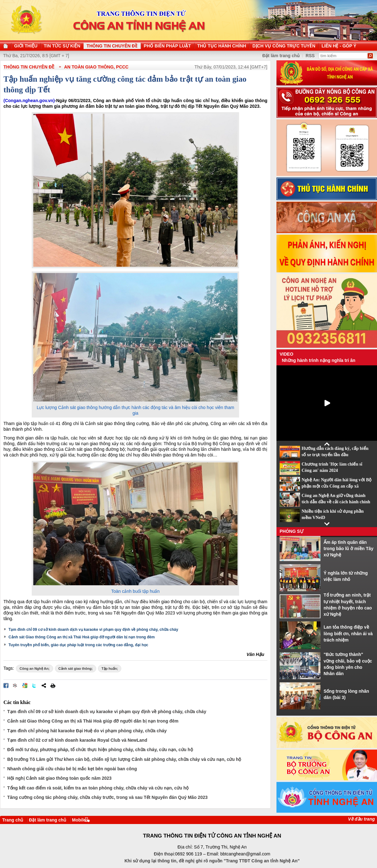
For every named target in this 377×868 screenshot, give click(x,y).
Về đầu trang (361, 819)
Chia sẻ (44, 685)
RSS (310, 56)
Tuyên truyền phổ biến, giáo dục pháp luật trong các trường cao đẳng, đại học (78, 645)
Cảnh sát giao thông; (76, 669)
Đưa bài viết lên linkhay (15, 685)
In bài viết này (53, 685)
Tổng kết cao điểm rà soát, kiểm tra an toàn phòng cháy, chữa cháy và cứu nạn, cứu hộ (98, 788)
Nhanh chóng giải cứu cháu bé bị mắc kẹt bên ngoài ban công (72, 769)
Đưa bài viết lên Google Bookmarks (25, 685)
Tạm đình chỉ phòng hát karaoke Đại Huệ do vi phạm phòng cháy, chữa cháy (87, 731)
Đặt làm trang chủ (281, 56)
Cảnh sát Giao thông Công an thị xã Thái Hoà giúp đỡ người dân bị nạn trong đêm (82, 637)
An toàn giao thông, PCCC (96, 67)
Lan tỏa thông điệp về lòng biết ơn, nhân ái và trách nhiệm (348, 633)
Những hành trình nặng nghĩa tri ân (319, 360)
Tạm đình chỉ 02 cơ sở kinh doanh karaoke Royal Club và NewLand (77, 740)
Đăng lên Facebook (6, 685)
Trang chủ (13, 820)
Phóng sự (292, 531)
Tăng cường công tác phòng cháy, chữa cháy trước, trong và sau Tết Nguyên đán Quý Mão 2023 (107, 797)
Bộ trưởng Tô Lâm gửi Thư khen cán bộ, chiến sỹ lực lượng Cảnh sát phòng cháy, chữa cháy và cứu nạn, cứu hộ (124, 759)
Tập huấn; (110, 669)
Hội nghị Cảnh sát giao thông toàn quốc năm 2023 (59, 778)
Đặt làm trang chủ (48, 820)
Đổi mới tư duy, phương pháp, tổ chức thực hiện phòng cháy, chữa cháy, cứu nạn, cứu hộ (100, 750)
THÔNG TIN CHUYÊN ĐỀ (29, 67)
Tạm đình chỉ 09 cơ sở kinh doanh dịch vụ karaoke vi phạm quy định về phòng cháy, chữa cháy (93, 630)
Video (287, 354)
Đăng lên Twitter (34, 685)
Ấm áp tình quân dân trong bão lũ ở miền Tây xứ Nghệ (349, 549)
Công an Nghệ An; (34, 669)
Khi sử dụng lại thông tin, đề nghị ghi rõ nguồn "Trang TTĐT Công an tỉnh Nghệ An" (212, 861)
